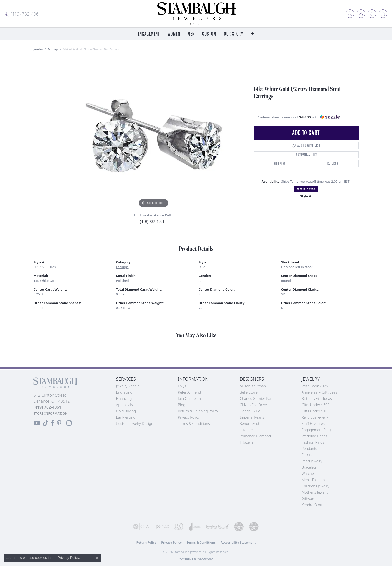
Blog (182, 405)
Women (174, 34)
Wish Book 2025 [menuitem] (315, 386)
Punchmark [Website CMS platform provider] (205, 559)
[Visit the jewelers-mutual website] (217, 527)
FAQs (182, 386)
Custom (209, 34)
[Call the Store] (48, 407)
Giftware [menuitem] (308, 499)
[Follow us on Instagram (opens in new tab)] (69, 423)
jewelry (38, 49)
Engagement (149, 34)
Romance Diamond (255, 436)
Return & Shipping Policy (198, 411)
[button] (350, 14)
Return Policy (146, 543)
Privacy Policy (189, 417)
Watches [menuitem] (308, 474)
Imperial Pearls (252, 417)
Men (191, 34)
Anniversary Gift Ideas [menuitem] (319, 392)
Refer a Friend (189, 392)
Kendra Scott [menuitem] (312, 505)
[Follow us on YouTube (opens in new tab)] (37, 423)
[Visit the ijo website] (162, 527)
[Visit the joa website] (195, 527)
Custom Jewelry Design (135, 424)
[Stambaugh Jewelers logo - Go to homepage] (196, 14)
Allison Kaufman (253, 386)
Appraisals (125, 405)
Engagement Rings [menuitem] (317, 430)
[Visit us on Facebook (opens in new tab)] (53, 423)
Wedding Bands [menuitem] (314, 436)
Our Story (233, 34)
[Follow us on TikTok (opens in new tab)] (46, 423)
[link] (23, 14)
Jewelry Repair (128, 386)
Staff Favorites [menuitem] (313, 424)
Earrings (53, 49)
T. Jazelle (247, 442)
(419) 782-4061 (152, 222)
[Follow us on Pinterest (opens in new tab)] (59, 423)
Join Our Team (189, 399)
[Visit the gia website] (141, 527)
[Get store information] (51, 414)
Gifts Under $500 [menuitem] (315, 405)
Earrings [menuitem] (308, 455)
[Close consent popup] (97, 558)
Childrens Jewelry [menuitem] (315, 486)
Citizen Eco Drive (253, 405)
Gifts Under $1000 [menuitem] (317, 411)
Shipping (280, 164)
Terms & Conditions (194, 424)
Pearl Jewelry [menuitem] (312, 461)
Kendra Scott (250, 424)
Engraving (124, 392)
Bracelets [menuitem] (309, 467)
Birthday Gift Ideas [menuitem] (317, 399)
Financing (124, 399)
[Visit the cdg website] (239, 527)
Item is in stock (306, 189)
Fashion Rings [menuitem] (313, 442)
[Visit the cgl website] (254, 527)
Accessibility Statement (238, 543)
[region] (154, 134)
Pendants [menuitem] (309, 449)
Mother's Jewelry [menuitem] (315, 492)
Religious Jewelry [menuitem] (315, 417)
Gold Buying (126, 411)
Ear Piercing (126, 417)
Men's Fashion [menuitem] (313, 480)
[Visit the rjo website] (179, 527)
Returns (333, 164)
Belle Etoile (249, 392)
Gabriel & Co (250, 411)
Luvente (246, 430)
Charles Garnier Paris (257, 399)
